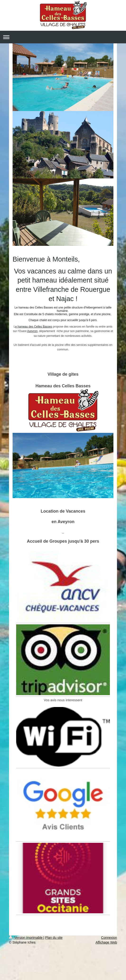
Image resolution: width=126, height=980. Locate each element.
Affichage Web (106, 942)
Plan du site (54, 938)
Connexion (109, 938)
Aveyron (32, 331)
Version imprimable (26, 938)
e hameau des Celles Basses (34, 327)
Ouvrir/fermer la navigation (63, 37)
